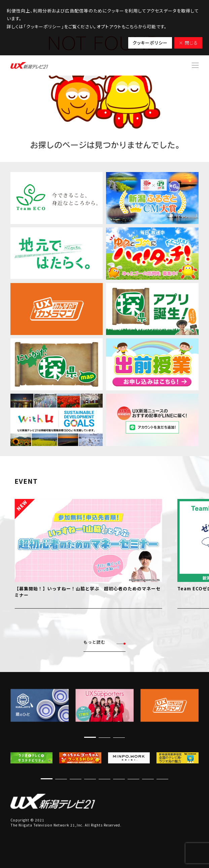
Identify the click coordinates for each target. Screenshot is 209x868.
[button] (90, 737)
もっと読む (104, 642)
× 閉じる (188, 43)
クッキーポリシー (150, 43)
